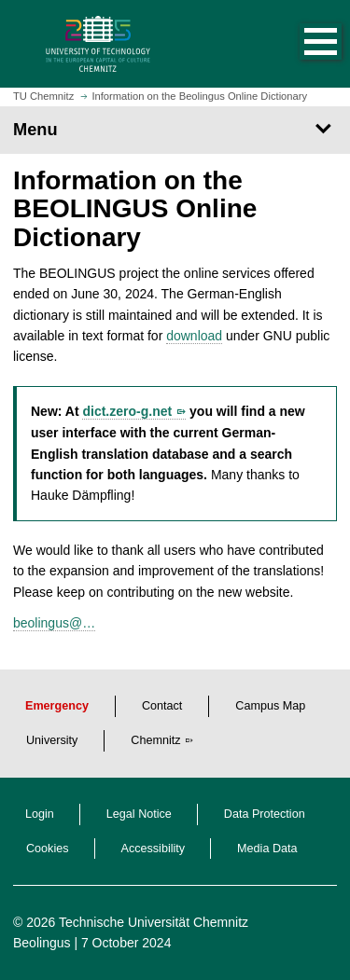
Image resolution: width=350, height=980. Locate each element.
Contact (162, 706)
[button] (301, 44)
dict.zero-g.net (127, 411)
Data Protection (265, 814)
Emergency (57, 706)
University (52, 740)
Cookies (48, 849)
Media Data (267, 849)
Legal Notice (139, 814)
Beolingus (42, 943)
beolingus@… (54, 623)
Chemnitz (155, 740)
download (194, 336)
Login (40, 814)
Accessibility (154, 849)
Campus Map (270, 706)
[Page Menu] (175, 130)
